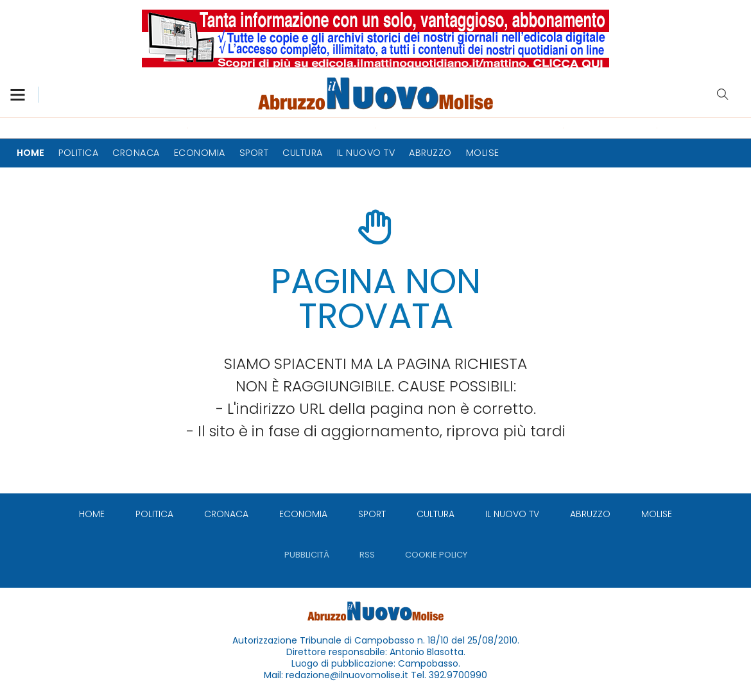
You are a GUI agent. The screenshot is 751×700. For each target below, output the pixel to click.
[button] (24, 95)
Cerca (723, 94)
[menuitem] (30, 153)
